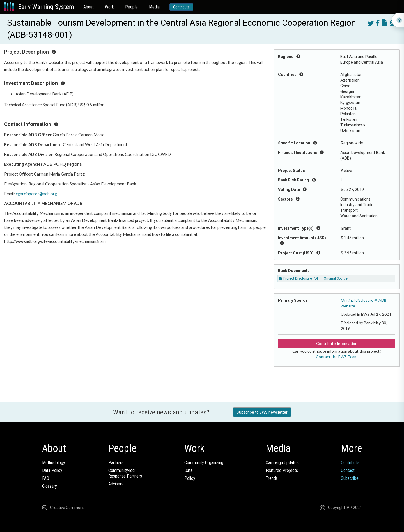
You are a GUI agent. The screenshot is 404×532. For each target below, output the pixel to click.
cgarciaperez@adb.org (36, 194)
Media (154, 7)
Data (188, 470)
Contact (348, 470)
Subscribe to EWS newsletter (262, 412)
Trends (272, 478)
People (131, 7)
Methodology (54, 463)
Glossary (50, 486)
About (89, 7)
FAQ (46, 478)
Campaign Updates (282, 463)
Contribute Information (337, 343)
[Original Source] (336, 278)
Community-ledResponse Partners (125, 473)
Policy (190, 478)
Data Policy (52, 470)
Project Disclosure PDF (299, 278)
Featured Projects (282, 470)
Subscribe (350, 478)
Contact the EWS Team (337, 357)
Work (109, 7)
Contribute (181, 7)
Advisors (116, 484)
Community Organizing (204, 463)
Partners (116, 463)
